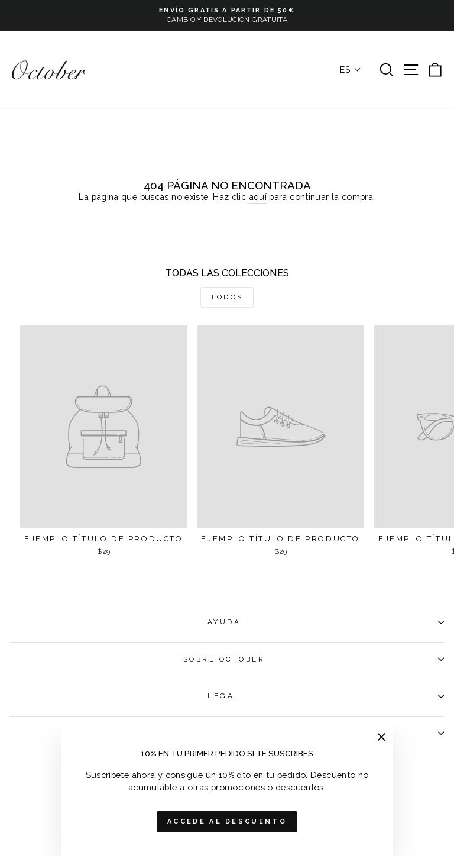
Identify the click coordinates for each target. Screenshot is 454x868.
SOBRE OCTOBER (314, 659)
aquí (258, 197)
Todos (227, 297)
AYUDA (326, 622)
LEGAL (326, 696)
